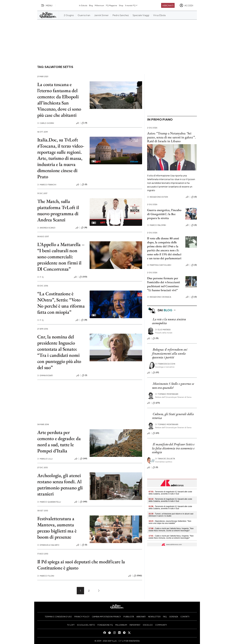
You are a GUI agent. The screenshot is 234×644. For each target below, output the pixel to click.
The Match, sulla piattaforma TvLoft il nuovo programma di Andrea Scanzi (58, 210)
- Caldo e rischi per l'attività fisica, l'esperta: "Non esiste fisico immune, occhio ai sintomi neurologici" (171, 530)
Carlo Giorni (46, 123)
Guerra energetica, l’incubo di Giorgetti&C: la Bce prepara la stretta (164, 214)
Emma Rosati (45, 375)
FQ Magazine (111, 5)
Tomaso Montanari (167, 394)
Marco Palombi (157, 225)
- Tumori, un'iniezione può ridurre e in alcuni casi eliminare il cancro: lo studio (171, 515)
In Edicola (83, 5)
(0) (84, 185)
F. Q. (41, 277)
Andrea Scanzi (46, 228)
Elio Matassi (163, 330)
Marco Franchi (47, 185)
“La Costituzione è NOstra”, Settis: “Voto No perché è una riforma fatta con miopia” (61, 303)
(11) (84, 123)
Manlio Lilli (45, 459)
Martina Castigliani (159, 265)
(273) (156, 403)
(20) (156, 433)
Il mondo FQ (131, 5)
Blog (91, 5)
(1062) (138, 576)
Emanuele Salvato (48, 545)
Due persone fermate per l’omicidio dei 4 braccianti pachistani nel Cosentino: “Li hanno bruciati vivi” (164, 284)
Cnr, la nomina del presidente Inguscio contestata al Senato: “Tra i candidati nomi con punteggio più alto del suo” (59, 352)
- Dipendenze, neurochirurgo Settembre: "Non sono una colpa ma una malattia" (170, 522)
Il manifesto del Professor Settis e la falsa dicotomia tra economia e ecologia (173, 448)
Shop (121, 5)
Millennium (99, 5)
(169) (84, 459)
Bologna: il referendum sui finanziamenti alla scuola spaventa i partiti (170, 353)
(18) (84, 228)
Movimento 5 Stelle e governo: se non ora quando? (173, 386)
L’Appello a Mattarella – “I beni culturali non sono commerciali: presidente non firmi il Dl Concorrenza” (61, 257)
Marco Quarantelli (49, 502)
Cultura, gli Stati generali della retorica (173, 416)
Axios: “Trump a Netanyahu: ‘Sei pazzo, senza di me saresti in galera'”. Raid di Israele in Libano (171, 137)
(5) (84, 545)
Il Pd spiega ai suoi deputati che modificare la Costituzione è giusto (81, 565)
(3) (84, 375)
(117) (156, 373)
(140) (83, 502)
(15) (156, 338)
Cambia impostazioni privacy (106, 617)
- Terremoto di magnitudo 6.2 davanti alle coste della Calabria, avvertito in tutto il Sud (170, 493)
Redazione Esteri (158, 197)
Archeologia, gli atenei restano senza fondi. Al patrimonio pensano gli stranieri (60, 485)
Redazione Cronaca (159, 297)
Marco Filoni (46, 576)
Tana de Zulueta (165, 459)
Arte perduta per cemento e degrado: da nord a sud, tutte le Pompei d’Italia (59, 442)
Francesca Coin (165, 364)
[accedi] (186, 5)
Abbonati (168, 5)
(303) (83, 277)
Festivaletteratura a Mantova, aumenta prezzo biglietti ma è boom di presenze (57, 528)
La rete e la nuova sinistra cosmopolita (169, 321)
